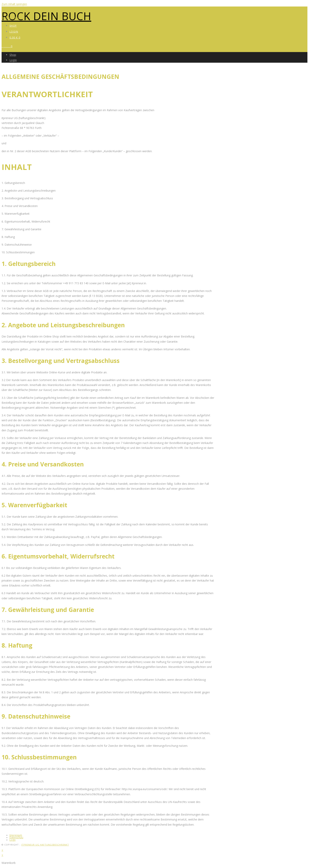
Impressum (16, 835)
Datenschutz (16, 838)
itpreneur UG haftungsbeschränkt (45, 845)
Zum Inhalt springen (14, 4)
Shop (13, 55)
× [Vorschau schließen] (2, 850)
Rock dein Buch (46, 16)
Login (13, 60)
